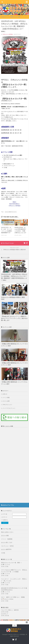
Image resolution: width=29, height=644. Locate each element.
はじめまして (5, 614)
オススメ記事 (17, 17)
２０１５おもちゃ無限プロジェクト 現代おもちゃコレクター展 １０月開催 (14, 571)
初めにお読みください (7, 532)
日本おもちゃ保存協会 (8, 34)
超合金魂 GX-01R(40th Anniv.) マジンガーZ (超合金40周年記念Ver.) (14, 589)
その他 (3, 553)
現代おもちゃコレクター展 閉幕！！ (12, 563)
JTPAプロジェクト (7, 405)
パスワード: (4, 517)
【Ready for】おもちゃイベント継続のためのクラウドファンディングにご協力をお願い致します (14, 318)
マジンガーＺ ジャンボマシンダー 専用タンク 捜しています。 (14, 580)
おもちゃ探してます (7, 542)
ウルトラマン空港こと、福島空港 (10, 610)
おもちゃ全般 (5, 536)
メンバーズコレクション (9, 408)
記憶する (5, 520)
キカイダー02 (7, 565)
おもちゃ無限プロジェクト (11, 212)
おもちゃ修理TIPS (6, 549)
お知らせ (3, 17)
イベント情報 (10, 17)
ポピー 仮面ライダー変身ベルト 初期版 (14, 597)
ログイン (5, 523)
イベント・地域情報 (7, 539)
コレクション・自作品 (7, 546)
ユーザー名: (4, 514)
